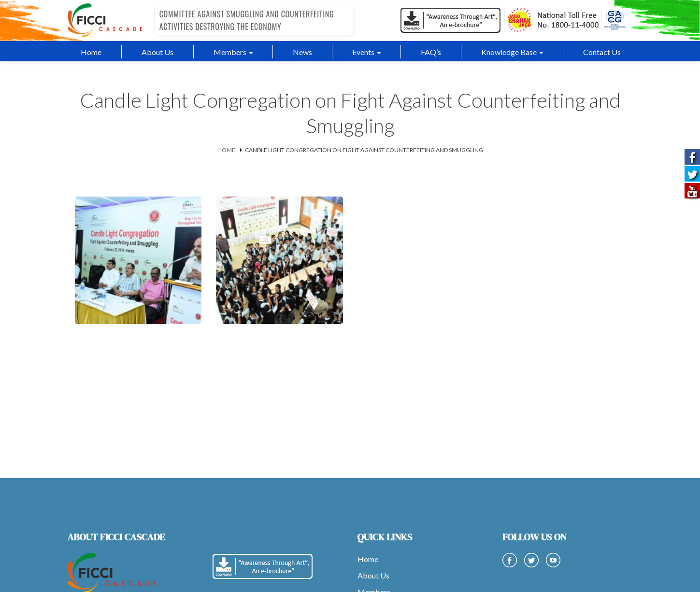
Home (226, 149)
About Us (373, 575)
